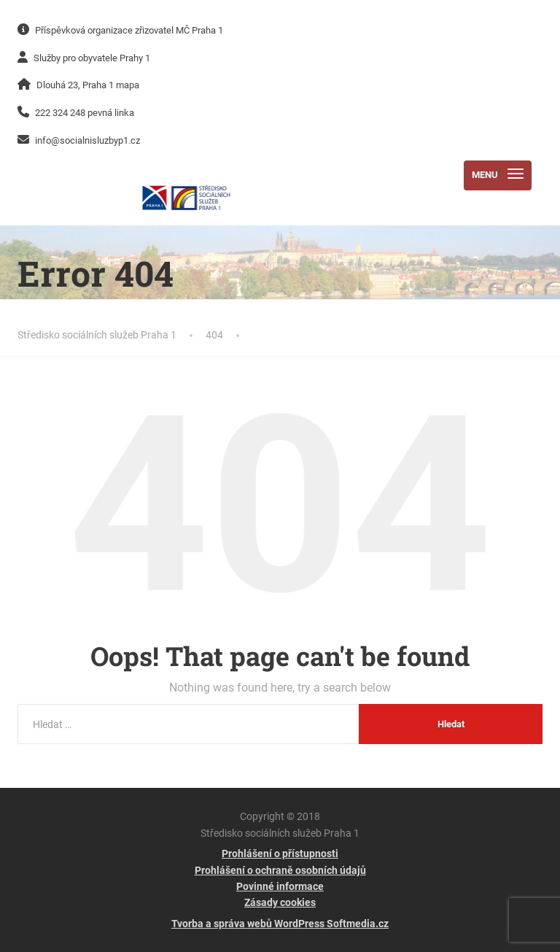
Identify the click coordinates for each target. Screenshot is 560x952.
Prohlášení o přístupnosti (280, 854)
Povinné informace (280, 886)
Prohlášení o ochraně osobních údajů (280, 870)
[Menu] (498, 175)
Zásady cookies (280, 902)
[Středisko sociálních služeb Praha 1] (186, 175)
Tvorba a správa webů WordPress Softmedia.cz (280, 924)
